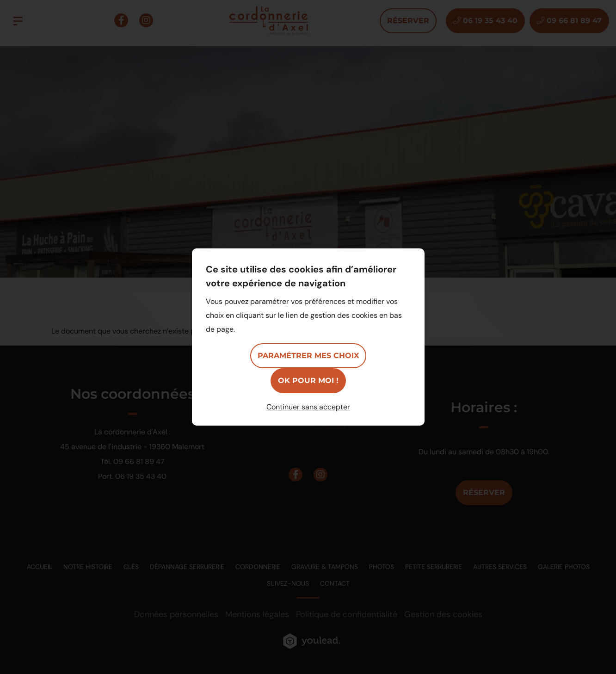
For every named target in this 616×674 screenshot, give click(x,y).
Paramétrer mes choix (308, 356)
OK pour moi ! (308, 380)
